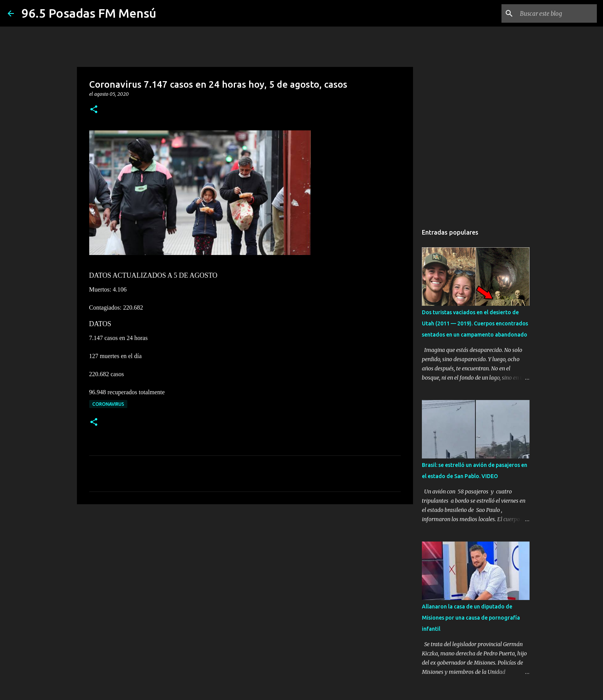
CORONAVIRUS (108, 404)
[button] (94, 110)
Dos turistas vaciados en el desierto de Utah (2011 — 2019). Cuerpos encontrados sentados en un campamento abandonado (475, 323)
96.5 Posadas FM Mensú (89, 13)
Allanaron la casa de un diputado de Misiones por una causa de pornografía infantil (471, 618)
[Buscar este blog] (556, 13)
